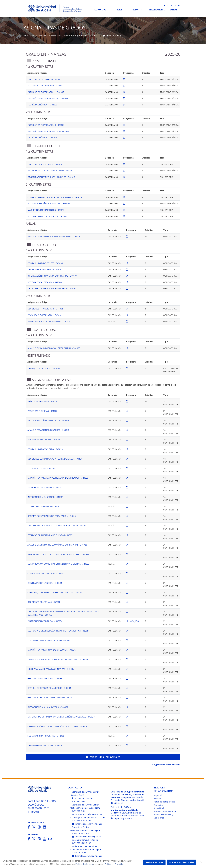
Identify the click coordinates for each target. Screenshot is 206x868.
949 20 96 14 (79, 853)
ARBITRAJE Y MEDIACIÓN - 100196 (44, 440)
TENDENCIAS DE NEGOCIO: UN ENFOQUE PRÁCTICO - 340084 (57, 526)
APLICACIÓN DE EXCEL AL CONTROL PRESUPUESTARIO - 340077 (58, 554)
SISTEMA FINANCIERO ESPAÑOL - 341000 (47, 216)
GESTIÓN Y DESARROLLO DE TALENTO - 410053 (50, 698)
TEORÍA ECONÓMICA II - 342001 (43, 138)
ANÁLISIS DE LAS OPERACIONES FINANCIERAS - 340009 (54, 236)
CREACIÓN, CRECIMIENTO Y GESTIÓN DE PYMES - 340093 (55, 593)
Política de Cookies (84, 864)
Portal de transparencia (164, 802)
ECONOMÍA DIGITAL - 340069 (41, 468)
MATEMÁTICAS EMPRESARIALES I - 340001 (48, 98)
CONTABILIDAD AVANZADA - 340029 (45, 449)
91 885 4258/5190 (81, 821)
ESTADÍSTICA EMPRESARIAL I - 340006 (46, 92)
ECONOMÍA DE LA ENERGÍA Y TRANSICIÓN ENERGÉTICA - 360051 (59, 631)
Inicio (26, 35)
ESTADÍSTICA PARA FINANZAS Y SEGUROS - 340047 (52, 650)
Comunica (158, 805)
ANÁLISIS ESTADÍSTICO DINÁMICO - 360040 (48, 430)
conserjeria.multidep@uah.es (87, 837)
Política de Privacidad (114, 864)
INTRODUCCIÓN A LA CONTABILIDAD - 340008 (50, 171)
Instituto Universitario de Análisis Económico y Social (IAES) (165, 814)
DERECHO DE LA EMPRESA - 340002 (45, 79)
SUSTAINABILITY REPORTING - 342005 (46, 736)
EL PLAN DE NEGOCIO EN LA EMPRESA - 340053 (50, 640)
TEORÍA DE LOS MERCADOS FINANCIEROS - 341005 (52, 288)
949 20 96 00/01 (81, 833)
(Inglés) (134, 621)
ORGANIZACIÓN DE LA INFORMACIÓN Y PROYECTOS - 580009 (57, 726)
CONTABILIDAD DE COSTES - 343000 (45, 263)
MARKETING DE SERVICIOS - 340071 (45, 507)
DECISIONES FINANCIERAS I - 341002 (45, 269)
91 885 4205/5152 (81, 843)
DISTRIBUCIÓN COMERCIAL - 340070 (45, 621)
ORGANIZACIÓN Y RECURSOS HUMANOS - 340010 (51, 177)
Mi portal (158, 795)
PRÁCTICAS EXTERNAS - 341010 (42, 401)
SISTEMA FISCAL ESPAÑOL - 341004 (44, 282)
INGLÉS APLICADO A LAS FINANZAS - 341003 (49, 321)
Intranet (157, 799)
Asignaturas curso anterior (166, 765)
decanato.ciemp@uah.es (85, 846)
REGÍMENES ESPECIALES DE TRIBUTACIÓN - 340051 (52, 516)
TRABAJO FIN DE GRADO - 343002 (44, 368)
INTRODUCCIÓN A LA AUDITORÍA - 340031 (48, 707)
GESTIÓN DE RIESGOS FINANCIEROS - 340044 (49, 688)
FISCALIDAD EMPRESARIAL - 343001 (45, 315)
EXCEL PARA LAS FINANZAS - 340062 (45, 487)
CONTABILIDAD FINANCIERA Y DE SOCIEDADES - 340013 (55, 197)
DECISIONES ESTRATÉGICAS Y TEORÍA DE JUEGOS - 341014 (55, 459)
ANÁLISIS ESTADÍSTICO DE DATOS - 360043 (48, 421)
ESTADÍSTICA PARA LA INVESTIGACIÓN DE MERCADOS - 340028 (58, 478)
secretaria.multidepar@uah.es (87, 814)
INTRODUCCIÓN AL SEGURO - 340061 (45, 497)
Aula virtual (159, 808)
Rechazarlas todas (154, 862)
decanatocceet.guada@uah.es (87, 856)
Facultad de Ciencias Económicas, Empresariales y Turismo (59, 35)
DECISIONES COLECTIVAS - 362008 (44, 602)
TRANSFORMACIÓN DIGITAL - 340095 (45, 745)
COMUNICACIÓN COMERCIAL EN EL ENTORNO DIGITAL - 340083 (58, 564)
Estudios (93, 35)
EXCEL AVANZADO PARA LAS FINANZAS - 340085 (51, 669)
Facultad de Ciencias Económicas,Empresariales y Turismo (42, 806)
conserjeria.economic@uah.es (87, 824)
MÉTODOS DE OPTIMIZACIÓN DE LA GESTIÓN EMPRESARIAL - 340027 (61, 717)
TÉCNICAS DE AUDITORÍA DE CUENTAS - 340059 (50, 535)
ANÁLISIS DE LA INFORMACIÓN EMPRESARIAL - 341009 (54, 348)
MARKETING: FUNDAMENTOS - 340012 (46, 210)
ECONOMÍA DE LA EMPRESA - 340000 (45, 86)
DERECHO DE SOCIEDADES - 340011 (45, 164)
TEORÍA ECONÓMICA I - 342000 (42, 105)
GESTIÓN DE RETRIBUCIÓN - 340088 (45, 679)
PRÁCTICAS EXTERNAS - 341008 (42, 411)
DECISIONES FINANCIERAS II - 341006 (45, 309)
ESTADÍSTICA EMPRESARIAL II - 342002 (46, 125)
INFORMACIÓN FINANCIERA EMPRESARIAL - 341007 (52, 276)
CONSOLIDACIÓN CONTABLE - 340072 (46, 573)
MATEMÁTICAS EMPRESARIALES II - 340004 (48, 131)
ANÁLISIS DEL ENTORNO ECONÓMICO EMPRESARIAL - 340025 (57, 545)
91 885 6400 (79, 801)
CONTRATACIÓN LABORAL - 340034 (45, 583)
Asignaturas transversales (103, 757)
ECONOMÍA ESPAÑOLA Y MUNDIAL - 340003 (49, 204)
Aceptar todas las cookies (182, 862)
